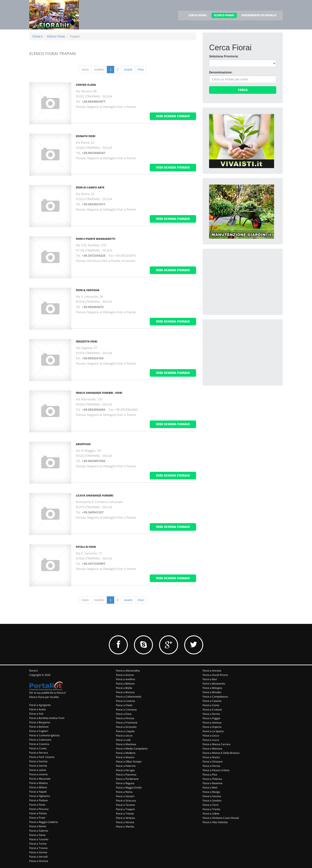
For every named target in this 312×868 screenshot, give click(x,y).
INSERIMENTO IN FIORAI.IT (259, 15)
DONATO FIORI (86, 136)
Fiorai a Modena (126, 753)
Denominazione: (221, 72)
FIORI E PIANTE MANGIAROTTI (96, 239)
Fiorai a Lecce (124, 736)
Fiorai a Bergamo (40, 722)
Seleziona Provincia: (224, 56)
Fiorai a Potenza (212, 779)
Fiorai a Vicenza (39, 861)
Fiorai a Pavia (37, 805)
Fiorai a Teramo (125, 805)
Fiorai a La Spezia (213, 731)
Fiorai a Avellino (125, 679)
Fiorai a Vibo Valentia (215, 822)
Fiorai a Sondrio (212, 801)
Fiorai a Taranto (39, 839)
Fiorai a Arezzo (125, 675)
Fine (141, 70)
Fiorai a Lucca (211, 740)
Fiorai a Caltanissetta (129, 697)
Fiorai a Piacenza (126, 775)
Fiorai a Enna (124, 714)
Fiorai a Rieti (210, 788)
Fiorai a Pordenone (127, 779)
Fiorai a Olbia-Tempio (129, 762)
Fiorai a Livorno (38, 774)
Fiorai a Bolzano (39, 727)
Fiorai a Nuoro (211, 757)
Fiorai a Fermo (211, 714)
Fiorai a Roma (124, 792)
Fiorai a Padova (38, 800)
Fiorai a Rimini (38, 826)
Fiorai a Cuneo (38, 748)
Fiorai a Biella (124, 688)
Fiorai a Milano (38, 787)
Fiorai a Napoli (38, 792)
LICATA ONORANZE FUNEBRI (95, 496)
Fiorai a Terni (210, 805)
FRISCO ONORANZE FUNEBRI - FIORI (99, 393)
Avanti (128, 70)
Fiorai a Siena (37, 835)
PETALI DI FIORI (86, 547)
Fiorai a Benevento (214, 684)
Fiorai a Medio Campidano (132, 749)
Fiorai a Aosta (37, 709)
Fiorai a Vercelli (38, 857)
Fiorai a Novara (125, 757)
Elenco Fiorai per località (44, 697)
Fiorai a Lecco (211, 736)
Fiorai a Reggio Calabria (44, 822)
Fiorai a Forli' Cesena (42, 757)
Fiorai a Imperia (212, 727)
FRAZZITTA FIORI (87, 342)
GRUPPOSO (83, 444)
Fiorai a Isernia (38, 766)
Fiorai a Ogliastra (40, 796)
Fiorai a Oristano (213, 762)
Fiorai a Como (211, 705)
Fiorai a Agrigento (40, 705)
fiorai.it (33, 671)
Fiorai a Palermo (126, 766)
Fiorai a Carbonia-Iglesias (45, 735)
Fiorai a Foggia (211, 718)
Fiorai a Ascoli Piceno (215, 675)
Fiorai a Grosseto (126, 727)
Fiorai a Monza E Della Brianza (221, 753)
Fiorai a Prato (37, 818)
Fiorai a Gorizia (38, 761)
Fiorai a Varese (38, 852)
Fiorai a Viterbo (125, 827)
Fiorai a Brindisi (212, 692)
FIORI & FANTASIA (88, 290)
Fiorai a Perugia (125, 770)
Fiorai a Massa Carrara (216, 744)
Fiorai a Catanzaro (40, 740)
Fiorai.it (37, 36)
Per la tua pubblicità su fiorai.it (47, 693)
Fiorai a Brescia (125, 692)
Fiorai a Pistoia (38, 813)
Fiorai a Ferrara (39, 753)
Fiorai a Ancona (212, 671)
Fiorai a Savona (212, 796)
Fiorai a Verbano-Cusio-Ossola (221, 818)
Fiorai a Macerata (40, 779)
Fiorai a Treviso (38, 848)
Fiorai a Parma (211, 766)
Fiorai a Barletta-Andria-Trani (47, 718)
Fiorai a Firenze (125, 718)
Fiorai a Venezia (125, 818)
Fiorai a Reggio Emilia (129, 788)
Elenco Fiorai (56, 36)
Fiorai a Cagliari (39, 731)
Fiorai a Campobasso (215, 697)
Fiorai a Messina (212, 749)
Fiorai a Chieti (124, 705)
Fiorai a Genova (212, 723)
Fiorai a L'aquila (125, 731)
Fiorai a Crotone (212, 710)
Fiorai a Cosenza (39, 744)
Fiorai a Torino (38, 844)
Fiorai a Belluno (125, 684)
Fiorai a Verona (125, 822)
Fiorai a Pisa (210, 775)
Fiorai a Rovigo (211, 792)
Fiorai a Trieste (125, 814)
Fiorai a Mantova (126, 744)
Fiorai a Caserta (125, 701)
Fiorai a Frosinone (127, 723)
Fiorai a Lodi (123, 740)
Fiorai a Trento (211, 809)
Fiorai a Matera (38, 783)
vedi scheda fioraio (173, 116)
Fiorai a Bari (210, 679)
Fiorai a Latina (38, 770)
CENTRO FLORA (86, 85)
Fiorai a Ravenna (213, 783)
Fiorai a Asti (36, 714)
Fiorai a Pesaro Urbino (216, 770)
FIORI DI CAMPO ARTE (90, 187)
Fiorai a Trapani (125, 809)
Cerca (243, 90)
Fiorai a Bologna (212, 688)
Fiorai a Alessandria (128, 671)
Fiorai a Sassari (125, 796)
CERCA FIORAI (198, 15)
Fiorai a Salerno (39, 831)
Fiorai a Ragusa (125, 783)
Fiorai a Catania (212, 701)
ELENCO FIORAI (224, 15)
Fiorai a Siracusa (126, 801)
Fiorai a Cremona (126, 710)
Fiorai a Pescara (39, 809)
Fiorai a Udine (211, 814)
